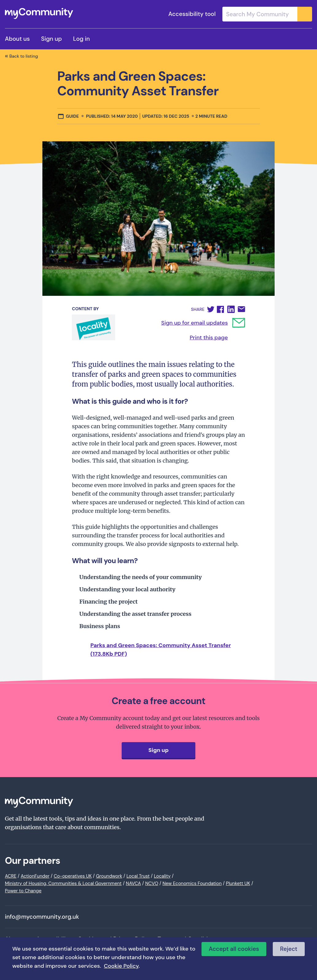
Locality (162, 876)
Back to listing (23, 56)
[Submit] (305, 14)
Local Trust (138, 876)
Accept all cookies (234, 949)
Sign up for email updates (195, 323)
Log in (81, 39)
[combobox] (267, 14)
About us (17, 39)
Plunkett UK (238, 883)
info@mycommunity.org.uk (42, 917)
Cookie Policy (121, 966)
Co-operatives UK (73, 876)
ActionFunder (35, 876)
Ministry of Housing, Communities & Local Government (63, 883)
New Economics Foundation (192, 883)
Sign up (51, 39)
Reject (289, 949)
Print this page (209, 337)
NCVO (152, 883)
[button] (211, 309)
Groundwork (109, 876)
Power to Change (23, 891)
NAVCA (133, 883)
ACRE (11, 876)
